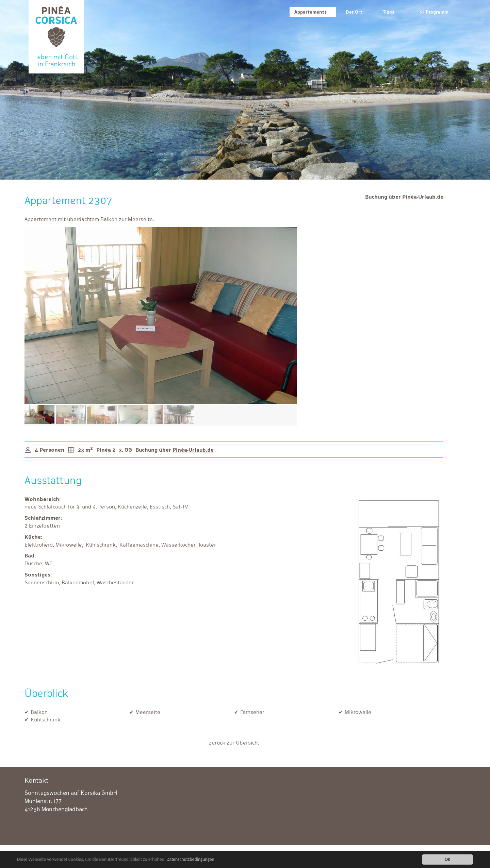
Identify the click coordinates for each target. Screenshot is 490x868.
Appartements (311, 12)
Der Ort (354, 12)
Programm (437, 12)
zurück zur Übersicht (234, 743)
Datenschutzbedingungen (190, 860)
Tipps (389, 12)
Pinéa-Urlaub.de (423, 197)
